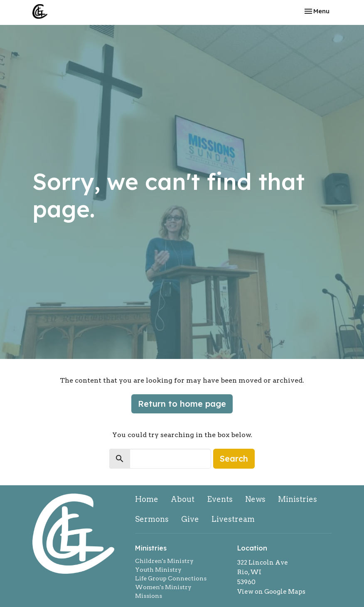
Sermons (152, 519)
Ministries (298, 499)
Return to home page (182, 404)
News (255, 499)
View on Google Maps (271, 592)
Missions (149, 596)
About (183, 499)
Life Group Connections (171, 578)
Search (234, 458)
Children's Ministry (164, 561)
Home (147, 499)
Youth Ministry (158, 570)
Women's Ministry (163, 587)
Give (190, 519)
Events (220, 499)
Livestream (233, 519)
